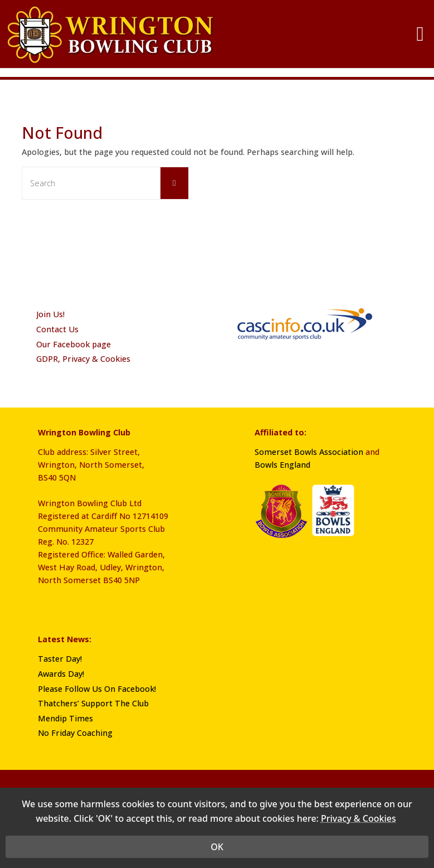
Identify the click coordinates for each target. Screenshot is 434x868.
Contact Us (57, 329)
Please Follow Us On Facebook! (97, 689)
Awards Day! (61, 674)
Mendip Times (65, 718)
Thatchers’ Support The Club (93, 703)
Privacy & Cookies (359, 827)
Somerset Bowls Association (309, 452)
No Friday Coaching (75, 733)
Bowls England (282, 465)
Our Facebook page (74, 344)
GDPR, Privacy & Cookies (83, 359)
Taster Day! (60, 659)
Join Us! (50, 314)
